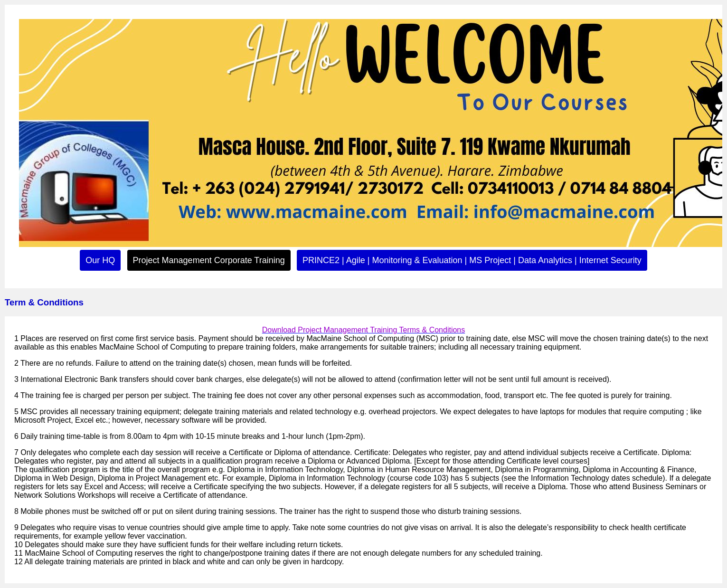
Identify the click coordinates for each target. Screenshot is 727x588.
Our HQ (100, 260)
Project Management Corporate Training (209, 260)
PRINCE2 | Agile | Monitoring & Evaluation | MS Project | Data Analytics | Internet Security (472, 260)
